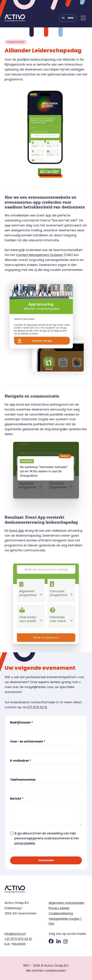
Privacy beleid (59, 908)
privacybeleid (25, 843)
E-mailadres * (21, 761)
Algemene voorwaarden (67, 903)
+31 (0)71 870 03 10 (18, 939)
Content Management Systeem (39, 255)
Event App (17, 531)
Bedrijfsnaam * (22, 723)
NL (63, 18)
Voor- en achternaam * (28, 742)
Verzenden (46, 860)
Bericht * (17, 799)
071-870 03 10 (37, 707)
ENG (71, 18)
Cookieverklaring (61, 913)
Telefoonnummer (23, 780)
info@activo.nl (15, 934)
